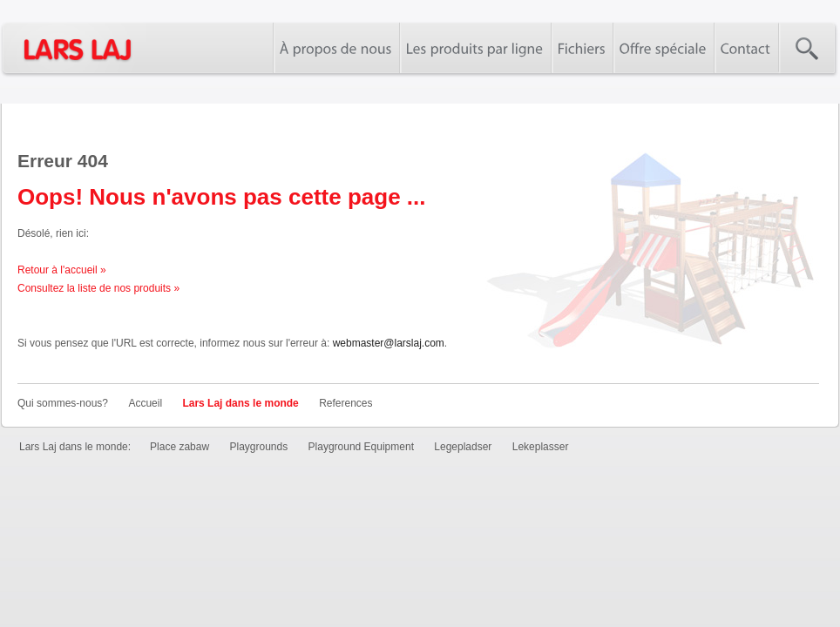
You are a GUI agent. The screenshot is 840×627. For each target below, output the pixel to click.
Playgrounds (258, 447)
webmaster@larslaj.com (389, 343)
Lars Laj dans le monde (240, 403)
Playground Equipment (361, 447)
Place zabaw (180, 447)
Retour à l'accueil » (62, 270)
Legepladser (463, 447)
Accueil (145, 403)
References (345, 403)
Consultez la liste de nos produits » (98, 288)
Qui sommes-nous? (63, 403)
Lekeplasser (541, 447)
